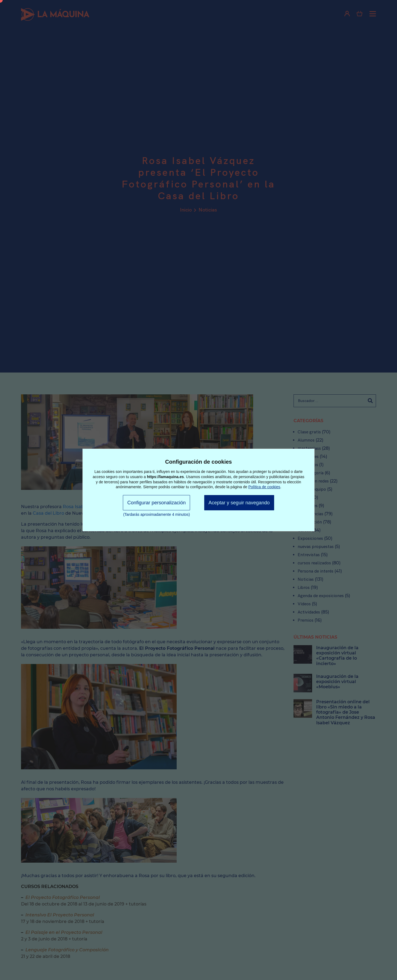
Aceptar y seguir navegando (239, 503)
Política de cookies (264, 487)
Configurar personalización (156, 503)
